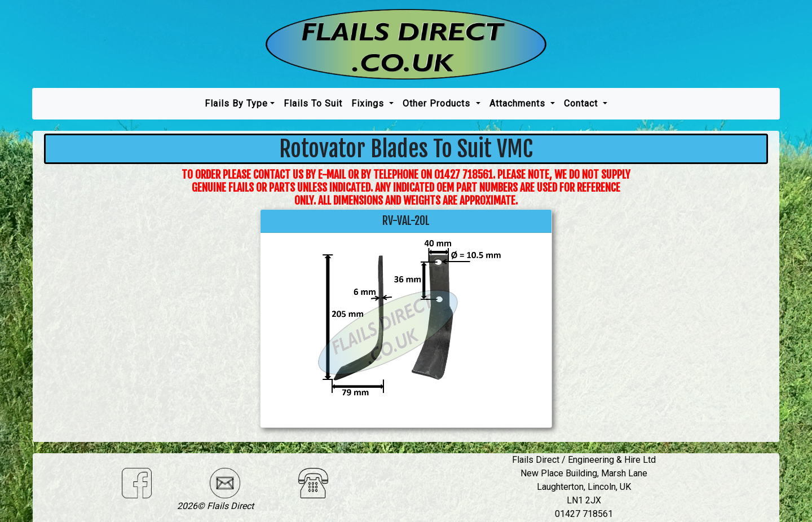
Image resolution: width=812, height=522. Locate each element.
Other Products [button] (438, 103)
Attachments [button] (519, 103)
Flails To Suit (313, 103)
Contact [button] (582, 103)
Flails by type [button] (236, 103)
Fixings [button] (369, 103)
